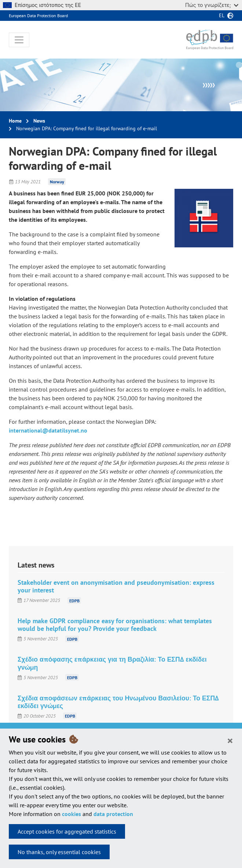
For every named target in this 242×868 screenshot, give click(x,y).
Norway (57, 182)
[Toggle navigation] (19, 40)
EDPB (74, 600)
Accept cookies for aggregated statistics (67, 831)
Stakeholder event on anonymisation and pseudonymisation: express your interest (116, 586)
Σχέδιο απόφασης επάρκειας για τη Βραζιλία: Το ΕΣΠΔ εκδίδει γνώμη (112, 663)
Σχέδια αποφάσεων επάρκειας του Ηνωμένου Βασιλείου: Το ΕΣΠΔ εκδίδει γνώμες (118, 702)
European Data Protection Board (38, 16)
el (222, 15)
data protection (113, 814)
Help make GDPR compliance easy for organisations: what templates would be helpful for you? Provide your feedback (115, 625)
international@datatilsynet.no (48, 430)
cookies (71, 814)
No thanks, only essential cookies (59, 852)
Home (15, 121)
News (39, 121)
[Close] (230, 740)
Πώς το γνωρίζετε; (212, 5)
